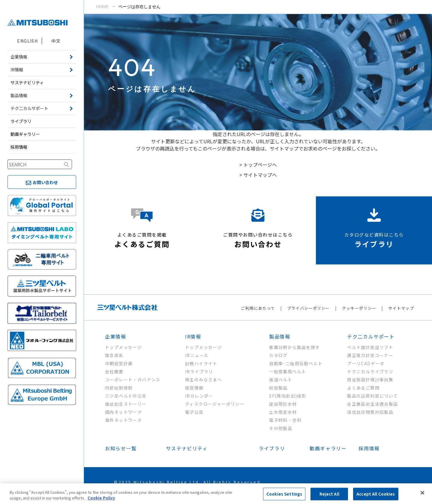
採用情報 (19, 147)
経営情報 (194, 388)
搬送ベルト (281, 380)
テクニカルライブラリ (370, 371)
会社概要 (114, 371)
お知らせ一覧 (121, 448)
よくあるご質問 (363, 388)
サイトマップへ (260, 175)
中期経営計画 (119, 363)
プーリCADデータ (366, 363)
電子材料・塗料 (285, 420)
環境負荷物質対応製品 (370, 412)
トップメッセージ (123, 347)
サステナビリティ (27, 82)
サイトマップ (401, 308)
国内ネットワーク (123, 412)
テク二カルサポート (371, 336)
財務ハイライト (201, 363)
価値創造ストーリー (126, 404)
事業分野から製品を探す (294, 347)
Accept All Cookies (376, 494)
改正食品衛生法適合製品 (372, 404)
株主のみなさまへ (204, 380)
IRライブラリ (199, 371)
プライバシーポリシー (309, 308)
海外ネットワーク (123, 420)
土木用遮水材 (283, 412)
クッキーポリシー (359, 308)
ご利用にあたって (258, 308)
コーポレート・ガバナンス (133, 380)
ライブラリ (21, 121)
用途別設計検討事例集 (370, 380)
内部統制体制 (119, 388)
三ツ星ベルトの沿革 (126, 396)
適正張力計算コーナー (370, 355)
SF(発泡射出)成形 (288, 396)
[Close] (422, 493)
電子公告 (194, 412)
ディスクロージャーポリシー (215, 404)
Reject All (329, 494)
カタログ (278, 355)
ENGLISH (27, 41)
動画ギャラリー (25, 134)
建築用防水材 (283, 404)
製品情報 (280, 336)
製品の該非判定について (372, 396)
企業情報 (115, 336)
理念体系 (114, 355)
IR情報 (193, 336)
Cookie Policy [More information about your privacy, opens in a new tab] (101, 498)
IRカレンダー (199, 396)
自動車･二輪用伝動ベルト (296, 363)
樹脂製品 (278, 388)
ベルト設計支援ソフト (370, 347)
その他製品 (281, 428)
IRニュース (197, 355)
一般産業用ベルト (288, 371)
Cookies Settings (284, 494)
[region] (216, 494)
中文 (56, 41)
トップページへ (260, 165)
